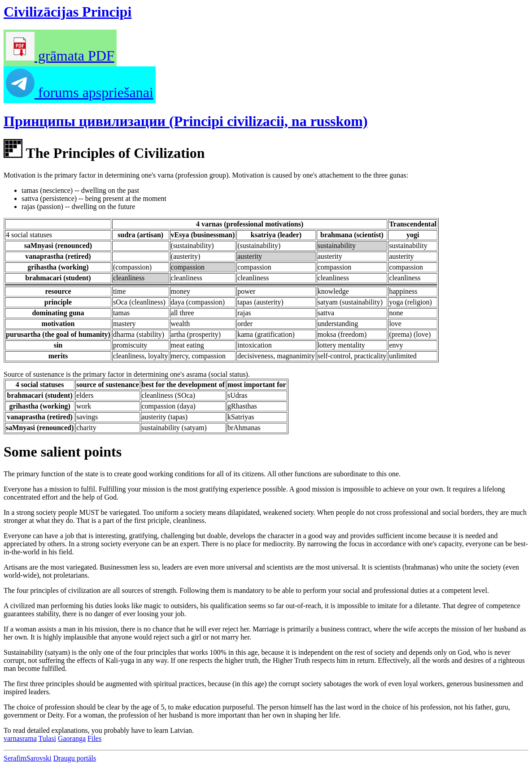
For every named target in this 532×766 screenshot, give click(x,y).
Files (94, 738)
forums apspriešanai (80, 92)
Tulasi (47, 738)
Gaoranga (72, 738)
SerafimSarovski (28, 758)
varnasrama (20, 738)
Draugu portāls (75, 758)
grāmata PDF (60, 56)
